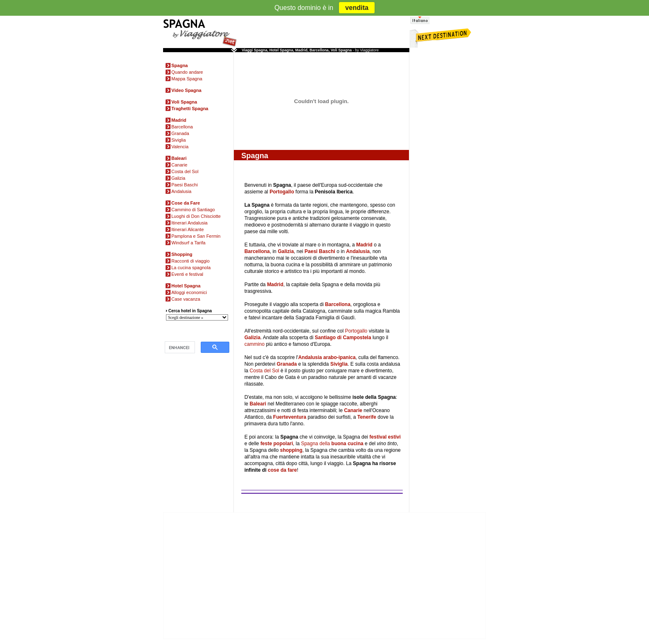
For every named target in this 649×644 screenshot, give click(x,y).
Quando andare (187, 72)
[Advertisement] (449, 181)
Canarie (179, 165)
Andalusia (181, 191)
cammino (254, 344)
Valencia (180, 147)
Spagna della (332, 444)
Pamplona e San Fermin (196, 236)
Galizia (178, 178)
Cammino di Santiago (193, 210)
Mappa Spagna (187, 79)
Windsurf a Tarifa (188, 243)
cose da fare (282, 470)
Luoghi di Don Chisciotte (196, 216)
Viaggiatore (369, 50)
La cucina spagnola (191, 268)
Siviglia (179, 140)
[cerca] (179, 347)
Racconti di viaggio (190, 261)
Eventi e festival (187, 274)
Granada (180, 133)
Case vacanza (186, 299)
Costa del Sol (185, 171)
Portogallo (356, 331)
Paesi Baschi (185, 185)
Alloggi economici (189, 292)
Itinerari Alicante (187, 229)
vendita (357, 8)
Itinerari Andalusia (189, 223)
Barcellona (182, 127)
